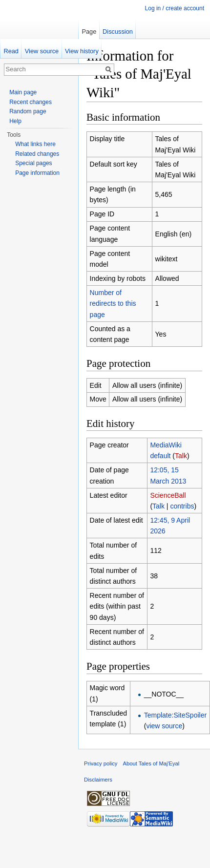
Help (15, 121)
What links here (35, 144)
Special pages (33, 163)
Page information (37, 173)
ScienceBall (168, 495)
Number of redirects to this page (113, 304)
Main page (23, 92)
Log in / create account (175, 8)
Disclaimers (98, 780)
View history (82, 51)
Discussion (118, 32)
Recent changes (31, 102)
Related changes (37, 154)
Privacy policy (101, 763)
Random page (28, 111)
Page (89, 32)
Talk (181, 456)
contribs (182, 506)
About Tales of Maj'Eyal (151, 763)
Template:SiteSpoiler (175, 715)
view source (164, 726)
